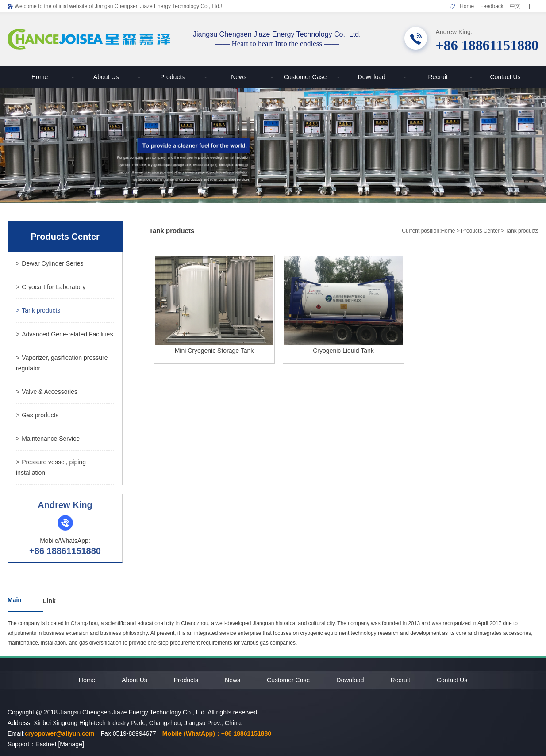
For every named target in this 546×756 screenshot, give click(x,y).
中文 (515, 6)
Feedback (492, 6)
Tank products (38, 310)
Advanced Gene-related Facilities (64, 334)
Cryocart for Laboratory (51, 287)
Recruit (450, 77)
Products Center (480, 231)
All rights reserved (232, 712)
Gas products (37, 415)
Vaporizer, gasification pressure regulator (62, 363)
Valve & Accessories (47, 392)
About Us (117, 77)
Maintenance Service (48, 439)
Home (467, 6)
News (252, 77)
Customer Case (311, 77)
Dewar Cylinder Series (50, 263)
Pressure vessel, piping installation (51, 467)
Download (382, 77)
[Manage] (71, 744)
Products (183, 77)
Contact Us (505, 77)
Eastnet (46, 744)
